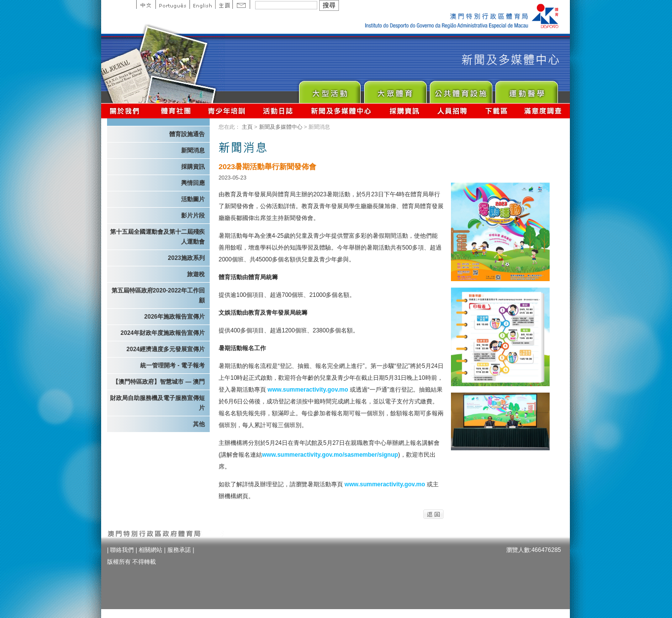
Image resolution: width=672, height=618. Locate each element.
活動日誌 (279, 111)
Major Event (329, 90)
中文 (146, 4)
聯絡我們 (122, 550)
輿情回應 (193, 183)
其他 (199, 424)
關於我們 (127, 111)
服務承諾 (179, 550)
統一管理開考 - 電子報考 (172, 365)
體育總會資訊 (176, 111)
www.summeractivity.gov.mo (309, 390)
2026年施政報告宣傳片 (174, 317)
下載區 (496, 111)
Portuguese (172, 4)
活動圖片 (193, 199)
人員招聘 (452, 111)
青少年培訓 (227, 111)
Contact (241, 4)
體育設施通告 (187, 134)
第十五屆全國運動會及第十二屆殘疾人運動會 (157, 237)
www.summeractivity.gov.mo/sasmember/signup (330, 455)
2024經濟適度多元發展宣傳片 (166, 349)
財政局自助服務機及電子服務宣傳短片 (157, 403)
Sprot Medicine (526, 90)
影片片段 (193, 216)
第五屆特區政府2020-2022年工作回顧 (158, 295)
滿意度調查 (543, 111)
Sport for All (395, 90)
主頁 (224, 4)
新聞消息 (193, 150)
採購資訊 (404, 111)
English (202, 4)
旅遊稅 (196, 274)
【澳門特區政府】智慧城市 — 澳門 (159, 382)
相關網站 (150, 550)
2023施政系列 (186, 258)
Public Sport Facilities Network (461, 90)
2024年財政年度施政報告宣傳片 (163, 333)
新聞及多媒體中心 (341, 111)
